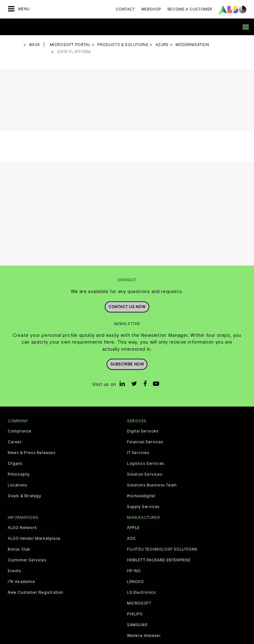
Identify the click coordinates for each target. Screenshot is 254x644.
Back (35, 45)
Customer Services (27, 560)
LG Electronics (141, 592)
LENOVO (135, 582)
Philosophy (19, 474)
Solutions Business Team (152, 485)
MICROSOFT (139, 603)
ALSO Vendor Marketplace (34, 539)
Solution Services (145, 474)
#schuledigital (141, 496)
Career (15, 442)
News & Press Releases (32, 453)
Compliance (20, 431)
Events (15, 571)
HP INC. (134, 571)
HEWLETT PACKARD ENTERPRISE (159, 560)
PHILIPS (135, 614)
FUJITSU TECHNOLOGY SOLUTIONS (162, 549)
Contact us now (127, 307)
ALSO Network (22, 528)
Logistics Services (146, 464)
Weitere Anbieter (144, 636)
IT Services (138, 453)
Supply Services (143, 507)
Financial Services (145, 442)
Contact (125, 9)
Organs (15, 464)
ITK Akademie (21, 582)
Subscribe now (127, 364)
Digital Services (143, 431)
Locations (17, 485)
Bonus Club (19, 549)
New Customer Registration (35, 592)
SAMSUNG (137, 625)
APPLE (133, 528)
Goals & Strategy (25, 496)
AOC (131, 539)
